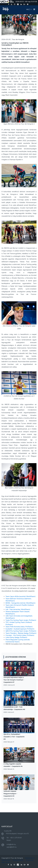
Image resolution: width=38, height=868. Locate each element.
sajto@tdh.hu (12, 847)
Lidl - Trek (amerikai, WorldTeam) (18, 609)
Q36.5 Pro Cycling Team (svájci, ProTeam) (21, 631)
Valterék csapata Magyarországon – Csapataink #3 (10, 794)
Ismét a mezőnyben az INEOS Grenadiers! (15, 44)
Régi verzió (6, 862)
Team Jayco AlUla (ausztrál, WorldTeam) (21, 596)
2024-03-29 (6, 39)
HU (28, 9)
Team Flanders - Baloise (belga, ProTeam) (21, 633)
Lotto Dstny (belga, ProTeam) (16, 637)
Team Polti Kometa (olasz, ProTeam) (19, 627)
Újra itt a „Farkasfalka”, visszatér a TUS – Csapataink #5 (14, 737)
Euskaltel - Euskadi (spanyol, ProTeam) (20, 629)
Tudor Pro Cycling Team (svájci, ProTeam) (21, 620)
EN (31, 9)
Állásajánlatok (18, 860)
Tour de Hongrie (18, 39)
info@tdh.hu (11, 844)
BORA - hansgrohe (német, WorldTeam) (20, 603)
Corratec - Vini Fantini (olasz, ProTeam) (20, 635)
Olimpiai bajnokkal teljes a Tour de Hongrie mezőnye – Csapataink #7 (14, 680)
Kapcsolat (30, 860)
